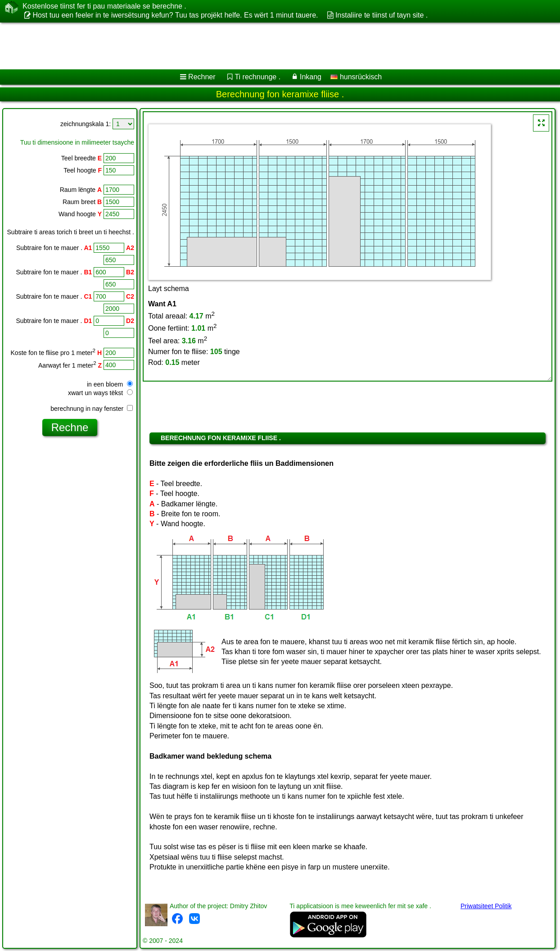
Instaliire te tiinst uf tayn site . (382, 15)
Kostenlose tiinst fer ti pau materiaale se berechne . (104, 6)
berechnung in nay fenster (92, 409)
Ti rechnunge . (257, 77)
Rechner (202, 77)
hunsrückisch (356, 77)
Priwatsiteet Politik (486, 906)
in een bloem (110, 384)
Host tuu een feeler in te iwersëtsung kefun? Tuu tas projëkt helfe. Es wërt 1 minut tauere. (175, 15)
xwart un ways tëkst (100, 393)
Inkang (311, 77)
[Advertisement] (230, 46)
